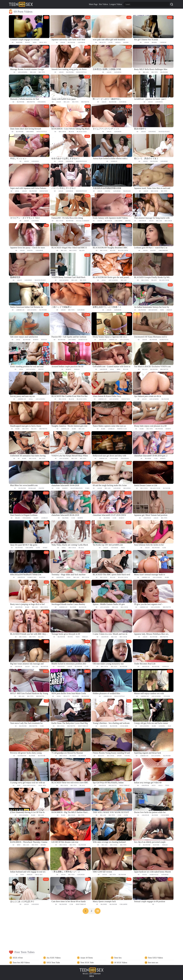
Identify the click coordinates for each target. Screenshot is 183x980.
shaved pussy (164, 132)
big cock (62, 132)
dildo (17, 518)
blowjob (71, 42)
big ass (33, 72)
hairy (36, 518)
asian (63, 42)
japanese (81, 42)
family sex (32, 577)
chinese (163, 42)
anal (17, 191)
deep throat (83, 726)
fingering (42, 102)
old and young (29, 785)
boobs (126, 42)
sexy (154, 785)
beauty (103, 42)
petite (70, 637)
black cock (82, 132)
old (169, 726)
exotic (108, 191)
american (20, 310)
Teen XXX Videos (155, 958)
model (154, 42)
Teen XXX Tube (87, 963)
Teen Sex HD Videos (21, 963)
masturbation (77, 488)
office (118, 42)
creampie (30, 132)
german (165, 667)
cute (110, 42)
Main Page (93, 4)
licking (162, 726)
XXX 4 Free (18, 958)
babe (18, 429)
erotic (128, 221)
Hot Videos (103, 4)
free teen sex (153, 963)
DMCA (92, 976)
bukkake (32, 488)
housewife (153, 310)
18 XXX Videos (121, 963)
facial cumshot (83, 221)
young (127, 756)
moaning (127, 488)
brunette (31, 102)
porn (87, 488)
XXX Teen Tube (53, 963)
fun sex (167, 696)
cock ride (114, 459)
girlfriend (163, 250)
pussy (28, 42)
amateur (142, 221)
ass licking (23, 72)
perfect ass (122, 429)
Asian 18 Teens (87, 958)
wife (35, 42)
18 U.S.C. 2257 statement (91, 974)
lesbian (114, 161)
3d (14, 459)
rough (44, 340)
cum (156, 459)
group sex (44, 191)
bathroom (22, 756)
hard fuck (83, 340)
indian (169, 310)
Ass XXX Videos (54, 958)
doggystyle (81, 72)
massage (127, 191)
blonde (148, 459)
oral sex (43, 42)
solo (160, 785)
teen (123, 548)
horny (36, 340)
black (71, 132)
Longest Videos (116, 4)
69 (13, 42)
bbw (119, 369)
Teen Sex (118, 958)
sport (45, 548)
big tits (42, 72)
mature (19, 42)
